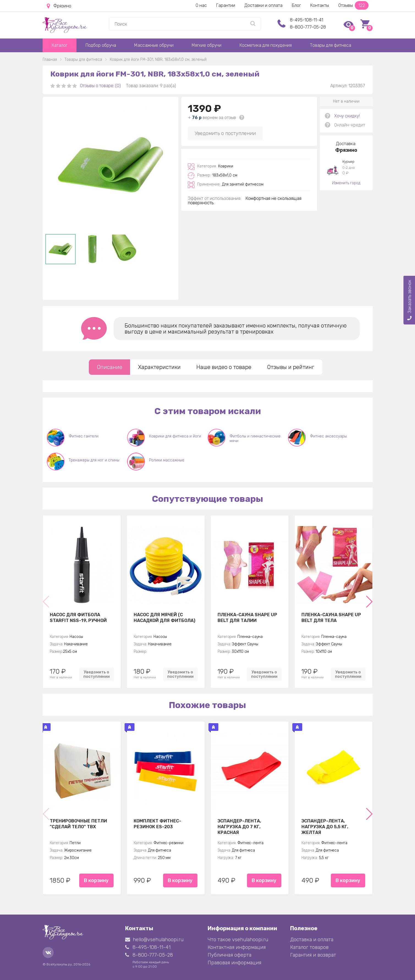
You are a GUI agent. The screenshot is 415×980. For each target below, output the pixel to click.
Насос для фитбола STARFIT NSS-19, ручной (78, 618)
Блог (296, 5)
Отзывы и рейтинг (291, 367)
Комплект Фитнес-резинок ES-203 (157, 824)
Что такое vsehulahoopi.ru (238, 940)
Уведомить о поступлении (225, 133)
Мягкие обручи (207, 45)
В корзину (96, 880)
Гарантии (226, 5)
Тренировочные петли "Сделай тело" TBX (78, 824)
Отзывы (353, 5)
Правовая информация (234, 963)
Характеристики (159, 367)
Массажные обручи (154, 45)
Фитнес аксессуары (328, 436)
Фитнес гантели (84, 436)
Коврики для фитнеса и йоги (175, 436)
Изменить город (346, 183)
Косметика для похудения (266, 45)
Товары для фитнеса (331, 45)
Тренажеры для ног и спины (94, 460)
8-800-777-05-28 (308, 27)
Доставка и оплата (312, 940)
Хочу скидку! (347, 116)
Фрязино (59, 6)
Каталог (60, 45)
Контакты (320, 5)
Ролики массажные (167, 460)
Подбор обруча (101, 45)
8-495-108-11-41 (307, 20)
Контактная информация (237, 947)
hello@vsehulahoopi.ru (154, 940)
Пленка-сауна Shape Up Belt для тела (331, 618)
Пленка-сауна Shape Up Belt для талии (247, 618)
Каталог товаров (309, 947)
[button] (369, 602)
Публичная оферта (230, 955)
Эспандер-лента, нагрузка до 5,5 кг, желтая (325, 827)
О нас (201, 5)
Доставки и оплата (263, 5)
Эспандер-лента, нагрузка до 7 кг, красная (239, 827)
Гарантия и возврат (313, 955)
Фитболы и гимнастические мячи (255, 439)
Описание (110, 367)
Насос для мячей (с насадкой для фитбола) (164, 618)
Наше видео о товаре (224, 367)
